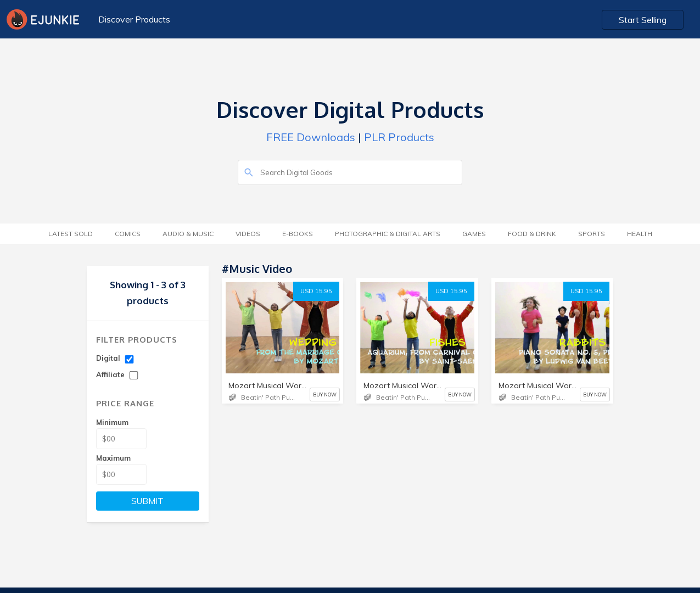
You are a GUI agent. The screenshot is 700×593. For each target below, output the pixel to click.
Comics (128, 234)
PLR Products (399, 137)
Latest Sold (71, 234)
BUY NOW (325, 395)
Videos (248, 234)
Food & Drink (532, 234)
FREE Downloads (311, 137)
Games (474, 234)
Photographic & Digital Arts (388, 234)
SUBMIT (147, 501)
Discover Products (134, 19)
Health (640, 234)
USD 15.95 (316, 291)
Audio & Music (188, 234)
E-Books (298, 234)
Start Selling (643, 20)
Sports (592, 234)
